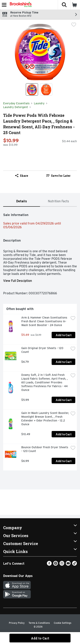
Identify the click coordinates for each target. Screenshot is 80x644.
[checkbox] (74, 25)
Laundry (39, 103)
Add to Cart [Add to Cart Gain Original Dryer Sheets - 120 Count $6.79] (64, 362)
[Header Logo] (20, 5)
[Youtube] (68, 565)
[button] (64, 5)
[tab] (22, 201)
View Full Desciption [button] (18, 281)
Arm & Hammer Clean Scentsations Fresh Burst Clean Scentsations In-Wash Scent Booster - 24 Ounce (45, 321)
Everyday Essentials (16, 103)
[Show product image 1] (32, 89)
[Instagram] (62, 565)
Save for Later (58, 176)
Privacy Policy (17, 623)
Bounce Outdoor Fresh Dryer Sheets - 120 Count (45, 449)
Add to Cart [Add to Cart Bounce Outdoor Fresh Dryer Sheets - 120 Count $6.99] (64, 461)
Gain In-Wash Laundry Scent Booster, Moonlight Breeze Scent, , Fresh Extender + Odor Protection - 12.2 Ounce (45, 419)
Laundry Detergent (16, 107)
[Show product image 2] (46, 89)
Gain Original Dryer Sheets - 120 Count (43, 350)
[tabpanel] (40, 340)
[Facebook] (49, 565)
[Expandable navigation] (4, 5)
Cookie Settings (63, 623)
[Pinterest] (56, 565)
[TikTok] (74, 565)
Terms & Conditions (39, 623)
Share (22, 176)
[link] (58, 176)
